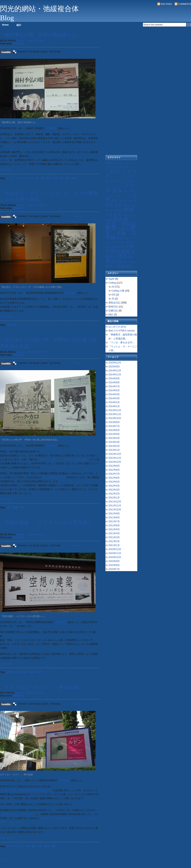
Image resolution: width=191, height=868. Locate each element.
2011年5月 (114, 529)
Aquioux (21, 41)
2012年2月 (114, 494)
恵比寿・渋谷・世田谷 (17, 672)
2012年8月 (114, 470)
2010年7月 (114, 569)
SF (118, 163)
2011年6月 (114, 525)
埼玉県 (119, 210)
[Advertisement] (121, 93)
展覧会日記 (19, 43)
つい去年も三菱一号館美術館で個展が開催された (26, 790)
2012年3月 (114, 490)
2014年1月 (114, 406)
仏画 (129, 201)
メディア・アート (118, 196)
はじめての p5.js (117, 327)
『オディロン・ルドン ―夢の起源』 (41, 687)
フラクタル (120, 188)
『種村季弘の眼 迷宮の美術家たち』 (41, 35)
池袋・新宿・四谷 (34, 846)
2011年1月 (114, 545)
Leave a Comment (36, 41)
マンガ (128, 191)
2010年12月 (115, 549)
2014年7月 (114, 386)
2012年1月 (114, 498)
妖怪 (48, 178)
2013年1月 (114, 450)
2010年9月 (114, 561)
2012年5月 (114, 482)
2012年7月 (114, 474)
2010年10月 (115, 557)
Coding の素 (118, 291)
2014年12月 (115, 371)
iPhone (111, 163)
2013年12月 (115, 410)
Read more (6, 170)
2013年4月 (114, 438)
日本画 (124, 229)
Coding (112, 283)
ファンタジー (116, 186)
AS (113, 287)
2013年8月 (114, 422)
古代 (111, 211)
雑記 (111, 315)
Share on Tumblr (6, 52)
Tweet (77, 52)
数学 (111, 228)
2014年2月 (114, 402)
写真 (37, 178)
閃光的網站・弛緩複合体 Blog (39, 13)
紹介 (19, 25)
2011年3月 (114, 537)
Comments (185, 4)
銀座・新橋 (115, 266)
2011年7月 (114, 521)
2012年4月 (114, 486)
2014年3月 (114, 398)
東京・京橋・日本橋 (121, 233)
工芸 (109, 215)
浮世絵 (113, 251)
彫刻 (109, 220)
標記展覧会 (51, 128)
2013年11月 (115, 414)
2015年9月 (114, 367)
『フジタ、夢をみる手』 (122, 343)
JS (113, 299)
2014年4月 (114, 394)
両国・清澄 (119, 201)
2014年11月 (115, 375)
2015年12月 (115, 363)
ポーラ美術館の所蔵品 (54, 477)
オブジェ (11, 178)
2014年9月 (114, 378)
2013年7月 (114, 426)
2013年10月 (115, 418)
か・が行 (125, 163)
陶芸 (128, 266)
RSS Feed (166, 4)
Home (5, 25)
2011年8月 (114, 518)
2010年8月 (114, 565)
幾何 (117, 215)
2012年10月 (115, 462)
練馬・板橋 (71, 178)
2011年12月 (115, 502)
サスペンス (116, 177)
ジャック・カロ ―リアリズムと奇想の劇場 (63, 460)
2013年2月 (114, 446)
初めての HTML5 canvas (122, 331)
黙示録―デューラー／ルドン (18, 814)
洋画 (129, 246)
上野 (9, 325)
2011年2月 (114, 541)
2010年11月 (115, 553)
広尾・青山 (128, 215)
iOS (113, 295)
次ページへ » (7, 860)
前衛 (43, 178)
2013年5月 (114, 434)
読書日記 (113, 311)
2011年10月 (115, 510)
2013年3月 (114, 442)
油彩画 (55, 178)
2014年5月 (114, 390)
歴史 (119, 238)
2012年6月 (114, 478)
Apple (112, 279)
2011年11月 (115, 506)
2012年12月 (115, 454)
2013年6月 (114, 430)
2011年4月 (114, 533)
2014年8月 (114, 382)
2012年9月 (114, 466)
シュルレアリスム (25, 178)
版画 (62, 178)
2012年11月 (115, 458)
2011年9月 (114, 514)
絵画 (116, 261)
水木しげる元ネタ (15, 846)
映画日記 (113, 307)
